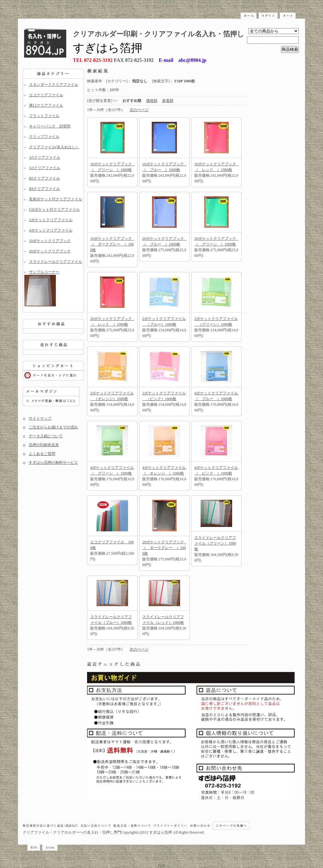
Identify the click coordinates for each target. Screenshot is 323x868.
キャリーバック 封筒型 (50, 126)
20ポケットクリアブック (50, 251)
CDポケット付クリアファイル (54, 210)
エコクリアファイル (46, 95)
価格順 (152, 101)
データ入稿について (46, 436)
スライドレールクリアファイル (56, 262)
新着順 (168, 101)
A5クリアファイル (45, 157)
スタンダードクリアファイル (54, 85)
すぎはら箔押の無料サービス (53, 463)
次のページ (139, 110)
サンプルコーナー (53, 288)
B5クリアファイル (44, 178)
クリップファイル (44, 137)
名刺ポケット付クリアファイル (56, 199)
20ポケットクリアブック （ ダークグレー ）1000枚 (165, 548)
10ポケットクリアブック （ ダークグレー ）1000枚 (113, 244)
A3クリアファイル (45, 168)
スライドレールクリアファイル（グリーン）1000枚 (215, 543)
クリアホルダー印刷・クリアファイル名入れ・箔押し (159, 34)
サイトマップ (40, 418)
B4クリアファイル (44, 189)
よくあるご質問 (42, 454)
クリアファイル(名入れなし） (54, 147)
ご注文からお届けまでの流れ (53, 427)
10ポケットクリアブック (50, 241)
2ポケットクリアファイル (51, 220)
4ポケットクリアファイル (51, 230)
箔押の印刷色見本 (44, 445)
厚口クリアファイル (46, 105)
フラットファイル (44, 116)
